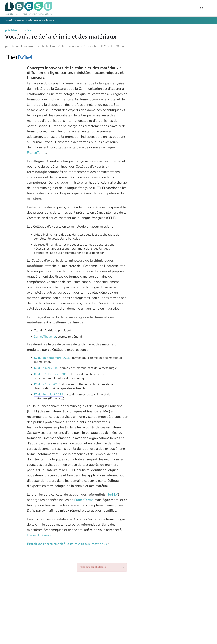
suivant (29, 30)
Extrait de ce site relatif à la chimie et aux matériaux (67, 544)
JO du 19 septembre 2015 (52, 358)
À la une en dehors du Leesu (41, 20)
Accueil (9, 20)
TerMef (113, 495)
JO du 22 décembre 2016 (51, 374)
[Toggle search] (202, 8)
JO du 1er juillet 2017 (49, 394)
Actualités (20, 20)
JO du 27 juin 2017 (47, 384)
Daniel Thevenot (22, 46)
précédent (11, 30)
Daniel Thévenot (45, 337)
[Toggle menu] (209, 8)
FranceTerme (37, 153)
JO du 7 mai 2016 (46, 368)
